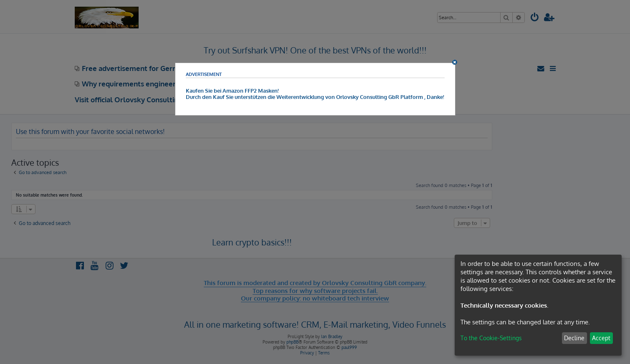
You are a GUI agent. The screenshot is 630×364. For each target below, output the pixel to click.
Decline (574, 338)
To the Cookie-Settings (491, 338)
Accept (601, 338)
